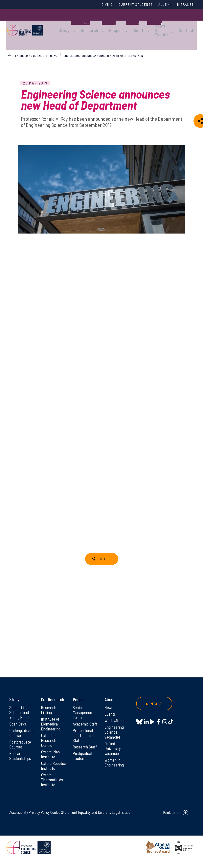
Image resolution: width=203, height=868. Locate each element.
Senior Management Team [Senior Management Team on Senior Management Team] (84, 714)
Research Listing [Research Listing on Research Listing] (49, 711)
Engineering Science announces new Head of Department (104, 41)
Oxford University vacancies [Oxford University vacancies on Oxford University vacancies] (113, 751)
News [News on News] (109, 708)
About (132, 22)
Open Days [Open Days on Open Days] (18, 726)
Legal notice (121, 821)
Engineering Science (30, 41)
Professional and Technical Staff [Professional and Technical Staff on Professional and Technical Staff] (84, 737)
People (112, 22)
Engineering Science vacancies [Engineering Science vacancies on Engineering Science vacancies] (114, 734)
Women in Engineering (114, 765)
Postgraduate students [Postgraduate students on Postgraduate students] (84, 759)
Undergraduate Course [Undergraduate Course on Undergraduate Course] (22, 735)
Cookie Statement (64, 821)
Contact (190, 22)
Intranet (185, 5)
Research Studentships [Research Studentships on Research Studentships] (21, 759)
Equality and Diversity (95, 821)
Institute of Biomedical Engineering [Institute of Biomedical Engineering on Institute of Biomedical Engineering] (51, 726)
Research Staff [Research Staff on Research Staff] (85, 749)
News (54, 41)
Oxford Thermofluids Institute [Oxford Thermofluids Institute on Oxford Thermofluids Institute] (52, 788)
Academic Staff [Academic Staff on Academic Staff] (86, 726)
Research (88, 22)
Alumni (162, 5)
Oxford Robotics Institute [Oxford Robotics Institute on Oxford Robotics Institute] (48, 771)
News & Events (153, 22)
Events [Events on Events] (110, 715)
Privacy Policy (39, 821)
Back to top (172, 821)
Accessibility (19, 821)
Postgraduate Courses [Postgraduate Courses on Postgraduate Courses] (21, 747)
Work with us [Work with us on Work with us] (115, 722)
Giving (100, 5)
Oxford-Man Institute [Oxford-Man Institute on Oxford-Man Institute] (51, 757)
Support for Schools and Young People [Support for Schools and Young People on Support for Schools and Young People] (20, 714)
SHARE (104, 553)
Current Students (131, 5)
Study (65, 22)
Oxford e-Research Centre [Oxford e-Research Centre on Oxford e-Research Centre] (49, 743)
